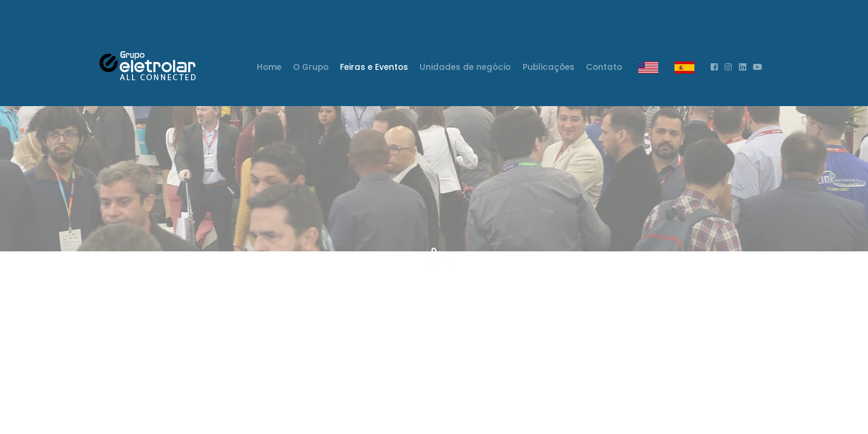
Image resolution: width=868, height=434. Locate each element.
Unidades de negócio (465, 67)
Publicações (549, 67)
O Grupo (311, 67)
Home (270, 66)
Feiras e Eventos (374, 67)
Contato (604, 67)
